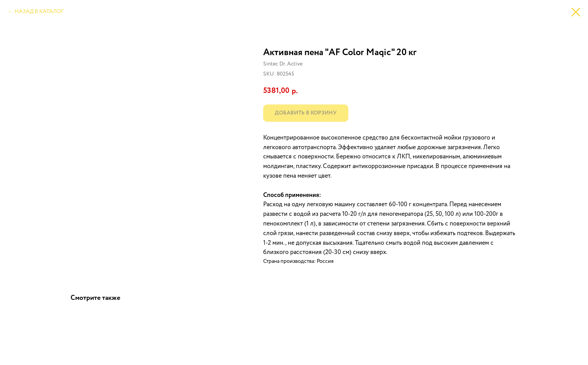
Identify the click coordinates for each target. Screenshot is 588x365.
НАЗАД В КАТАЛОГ (39, 12)
